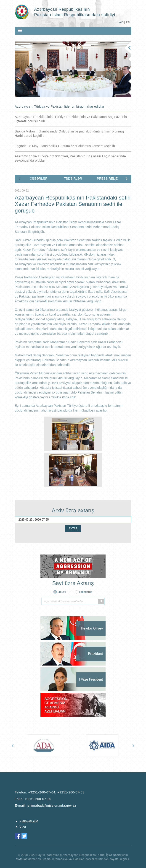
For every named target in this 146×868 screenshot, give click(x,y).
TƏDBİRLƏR (73, 179)
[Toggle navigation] (20, 31)
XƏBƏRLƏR (39, 179)
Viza (23, 827)
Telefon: (50, 792)
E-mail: (46, 806)
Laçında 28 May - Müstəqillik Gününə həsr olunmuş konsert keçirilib (65, 146)
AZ (121, 22)
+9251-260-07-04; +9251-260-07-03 (56, 792)
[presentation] (20, 178)
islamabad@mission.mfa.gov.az (52, 806)
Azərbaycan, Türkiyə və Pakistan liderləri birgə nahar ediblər (60, 106)
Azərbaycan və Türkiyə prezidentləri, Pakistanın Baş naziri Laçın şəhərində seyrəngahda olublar (70, 158)
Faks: (33, 799)
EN (128, 22)
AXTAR (73, 529)
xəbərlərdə (86, 592)
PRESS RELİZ (107, 179)
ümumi (62, 592)
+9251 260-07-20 (38, 799)
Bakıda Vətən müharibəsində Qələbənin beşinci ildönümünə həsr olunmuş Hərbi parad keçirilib (70, 133)
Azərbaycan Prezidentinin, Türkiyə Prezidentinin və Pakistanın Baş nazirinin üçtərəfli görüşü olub (71, 119)
